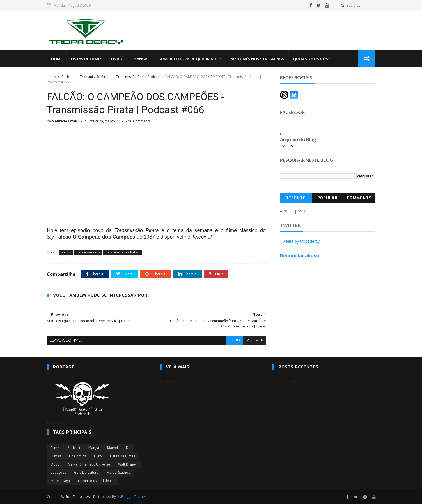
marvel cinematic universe (89, 464)
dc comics (77, 456)
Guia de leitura (86, 472)
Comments (359, 198)
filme (55, 448)
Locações (58, 472)
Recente (296, 198)
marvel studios (118, 472)
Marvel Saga (60, 481)
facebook (254, 340)
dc (128, 448)
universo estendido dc (96, 481)
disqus (234, 340)
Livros (118, 59)
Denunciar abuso (300, 256)
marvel (113, 448)
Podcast (68, 77)
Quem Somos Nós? (311, 59)
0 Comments (140, 121)
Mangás (141, 59)
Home (57, 59)
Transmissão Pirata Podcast (138, 77)
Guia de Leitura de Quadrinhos (190, 59)
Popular (327, 198)
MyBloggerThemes (132, 497)
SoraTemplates (77, 497)
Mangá (94, 448)
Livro (98, 456)
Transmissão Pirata (95, 77)
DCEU (55, 464)
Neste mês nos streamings (257, 59)
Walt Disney (127, 464)
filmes (56, 456)
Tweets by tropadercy (300, 241)
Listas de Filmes (87, 59)
